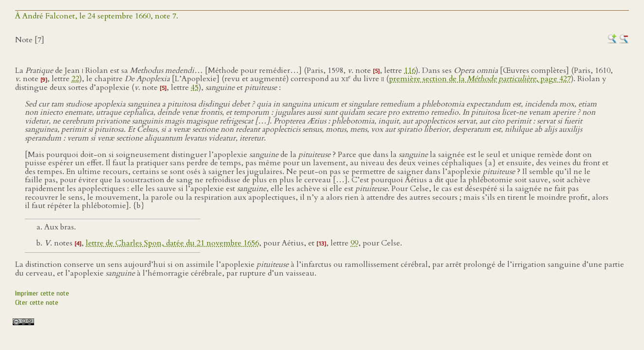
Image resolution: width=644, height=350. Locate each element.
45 (195, 87)
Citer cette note (37, 303)
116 (410, 70)
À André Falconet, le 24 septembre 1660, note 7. (97, 16)
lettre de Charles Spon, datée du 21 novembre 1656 (172, 243)
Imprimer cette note (42, 293)
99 (354, 243)
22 (75, 79)
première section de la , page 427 (480, 79)
